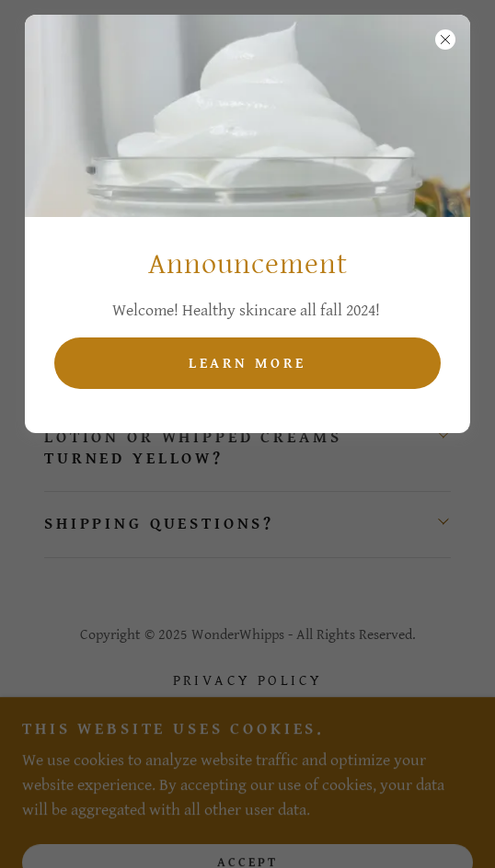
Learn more (247, 364)
